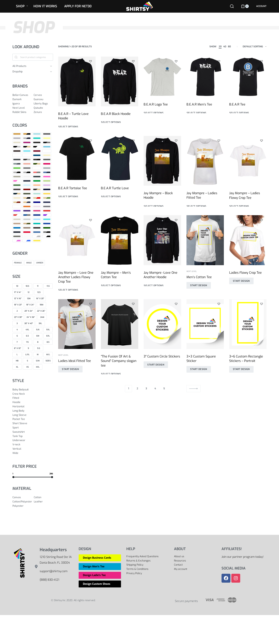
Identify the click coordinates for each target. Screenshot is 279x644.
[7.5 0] (27, 342)
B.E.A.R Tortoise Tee (73, 190)
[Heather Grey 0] (17, 172)
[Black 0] (37, 142)
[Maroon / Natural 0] (37, 189)
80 (229, 47)
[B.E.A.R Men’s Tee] (205, 77)
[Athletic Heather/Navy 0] (27, 138)
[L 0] (17, 355)
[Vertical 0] (33, 449)
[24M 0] (42, 317)
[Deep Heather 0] (47, 160)
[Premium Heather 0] (47, 206)
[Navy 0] (37, 202)
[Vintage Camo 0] (47, 228)
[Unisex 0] (40, 263)
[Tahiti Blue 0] (47, 219)
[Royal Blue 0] (37, 215)
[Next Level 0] (22, 108)
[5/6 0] (38, 330)
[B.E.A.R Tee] (248, 77)
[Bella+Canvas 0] (22, 95)
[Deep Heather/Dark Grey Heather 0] (17, 164)
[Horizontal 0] (33, 407)
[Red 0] (47, 211)
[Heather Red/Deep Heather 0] (37, 172)
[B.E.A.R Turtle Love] (120, 163)
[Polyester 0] (22, 506)
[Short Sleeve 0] (33, 423)
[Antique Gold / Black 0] (27, 134)
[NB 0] (17, 361)
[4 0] (17, 330)
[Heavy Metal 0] (37, 177)
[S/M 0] (38, 361)
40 (225, 47)
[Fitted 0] (33, 398)
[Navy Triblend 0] (47, 202)
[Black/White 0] (37, 147)
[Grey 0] (27, 168)
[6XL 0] (48, 336)
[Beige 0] (17, 142)
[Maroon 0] (27, 189)
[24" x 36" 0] (31, 317)
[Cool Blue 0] (37, 155)
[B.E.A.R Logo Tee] (162, 77)
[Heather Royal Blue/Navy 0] (47, 172)
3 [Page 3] (146, 389)
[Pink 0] (37, 206)
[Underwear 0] (33, 440)
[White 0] (27, 236)
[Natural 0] (17, 198)
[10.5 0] (27, 286)
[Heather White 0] (27, 177)
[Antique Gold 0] (17, 134)
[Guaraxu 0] (43, 99)
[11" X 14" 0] (18, 292)
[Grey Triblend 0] (47, 168)
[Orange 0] (27, 206)
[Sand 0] (17, 219)
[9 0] (28, 348)
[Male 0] (29, 263)
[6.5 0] (27, 336)
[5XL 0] (48, 330)
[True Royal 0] (47, 224)
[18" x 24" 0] (30, 305)
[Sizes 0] (48, 361)
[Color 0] (17, 155)
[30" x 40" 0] (29, 323)
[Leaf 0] (17, 185)
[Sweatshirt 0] (33, 432)
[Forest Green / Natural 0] (37, 164)
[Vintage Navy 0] (17, 232)
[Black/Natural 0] (27, 147)
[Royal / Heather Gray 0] (27, 215)
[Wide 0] (33, 453)
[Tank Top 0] (33, 436)
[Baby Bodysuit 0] (33, 390)
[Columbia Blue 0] (27, 155)
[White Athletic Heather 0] (37, 236)
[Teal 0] (37, 224)
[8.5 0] (48, 342)
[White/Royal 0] (27, 241)
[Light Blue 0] (27, 185)
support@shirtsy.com (54, 571)
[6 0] (17, 336)
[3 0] (17, 323)
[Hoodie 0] (33, 402)
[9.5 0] (39, 348)
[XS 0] (27, 367)
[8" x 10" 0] (18, 348)
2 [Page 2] (137, 389)
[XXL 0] (38, 367)
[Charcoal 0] (47, 151)
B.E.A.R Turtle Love (115, 192)
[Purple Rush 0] (27, 211)
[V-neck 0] (33, 445)
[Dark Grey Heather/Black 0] (37, 160)
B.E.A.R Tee (237, 104)
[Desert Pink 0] (27, 164)
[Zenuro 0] (43, 112)
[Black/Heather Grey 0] (17, 147)
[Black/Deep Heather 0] (47, 142)
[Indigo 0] (27, 181)
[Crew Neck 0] (33, 394)
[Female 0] (18, 263)
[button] (91, 61)
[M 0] (38, 355)
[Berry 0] (27, 142)
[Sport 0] (33, 428)
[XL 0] (17, 367)
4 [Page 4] (155, 389)
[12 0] (28, 292)
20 (220, 47)
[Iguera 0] (22, 104)
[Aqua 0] (37, 134)
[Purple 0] (17, 211)
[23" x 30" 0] (18, 317)
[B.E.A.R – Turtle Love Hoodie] (77, 81)
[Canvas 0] (22, 497)
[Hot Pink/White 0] (17, 181)
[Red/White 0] (17, 215)
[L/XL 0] (27, 355)
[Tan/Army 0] (27, 224)
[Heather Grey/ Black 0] (27, 172)
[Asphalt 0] (47, 134)
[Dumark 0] (22, 99)
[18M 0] (41, 305)
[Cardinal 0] (37, 151)
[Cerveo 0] (43, 95)
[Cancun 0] (27, 151)
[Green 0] (17, 168)
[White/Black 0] (47, 236)
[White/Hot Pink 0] (17, 241)
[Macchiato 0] (17, 189)
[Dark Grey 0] (17, 160)
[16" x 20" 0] (40, 299)
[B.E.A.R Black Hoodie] (120, 81)
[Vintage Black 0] (37, 228)
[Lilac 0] (47, 185)
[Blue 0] (47, 147)
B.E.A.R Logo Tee (156, 104)
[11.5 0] (48, 286)
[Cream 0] (47, 155)
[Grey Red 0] (37, 168)
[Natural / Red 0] (37, 198)
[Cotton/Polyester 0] (22, 502)
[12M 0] (29, 299)
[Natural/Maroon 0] (17, 202)
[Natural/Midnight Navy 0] (27, 202)
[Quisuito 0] (43, 108)
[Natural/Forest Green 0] (47, 198)
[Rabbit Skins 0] (22, 112)
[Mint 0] (37, 194)
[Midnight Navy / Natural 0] (17, 194)
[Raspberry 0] (37, 211)
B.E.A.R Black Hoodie (116, 114)
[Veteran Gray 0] (27, 228)
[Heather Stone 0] (17, 177)
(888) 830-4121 (49, 580)
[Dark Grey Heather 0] (27, 160)
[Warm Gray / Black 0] (47, 232)
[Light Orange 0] (37, 185)
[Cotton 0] (43, 497)
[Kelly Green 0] (37, 181)
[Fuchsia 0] (47, 164)
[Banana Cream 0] (47, 138)
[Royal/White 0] (47, 215)
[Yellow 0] (37, 241)
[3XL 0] (40, 323)
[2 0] (17, 311)
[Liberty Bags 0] (43, 104)
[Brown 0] (17, 151)
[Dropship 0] (30, 72)
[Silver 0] (27, 219)
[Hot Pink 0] (47, 177)
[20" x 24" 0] (29, 311)
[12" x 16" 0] (18, 299)
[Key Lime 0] (47, 181)
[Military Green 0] (27, 194)
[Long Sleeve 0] (33, 415)
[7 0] (17, 342)
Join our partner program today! (243, 557)
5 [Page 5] (164, 389)
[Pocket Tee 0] (33, 419)
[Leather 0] (43, 502)
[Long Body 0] (33, 411)
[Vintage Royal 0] (37, 232)
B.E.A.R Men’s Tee (199, 104)
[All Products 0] (30, 66)
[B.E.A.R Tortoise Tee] (77, 161)
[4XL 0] (27, 330)
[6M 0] (38, 336)
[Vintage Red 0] (27, 232)
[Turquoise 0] (17, 228)
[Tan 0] (17, 224)
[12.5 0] (39, 292)
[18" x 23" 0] (18, 305)
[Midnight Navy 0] (47, 189)
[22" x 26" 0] (41, 311)
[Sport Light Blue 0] (37, 219)
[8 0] (38, 342)
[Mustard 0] (47, 194)
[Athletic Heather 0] (17, 138)
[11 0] (38, 286)
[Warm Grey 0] (17, 236)
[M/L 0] (48, 355)
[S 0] (27, 361)
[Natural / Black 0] (27, 198)
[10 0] (17, 286)
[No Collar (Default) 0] (17, 206)
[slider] (13, 477)
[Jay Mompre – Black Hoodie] (162, 169)
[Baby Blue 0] (37, 138)
